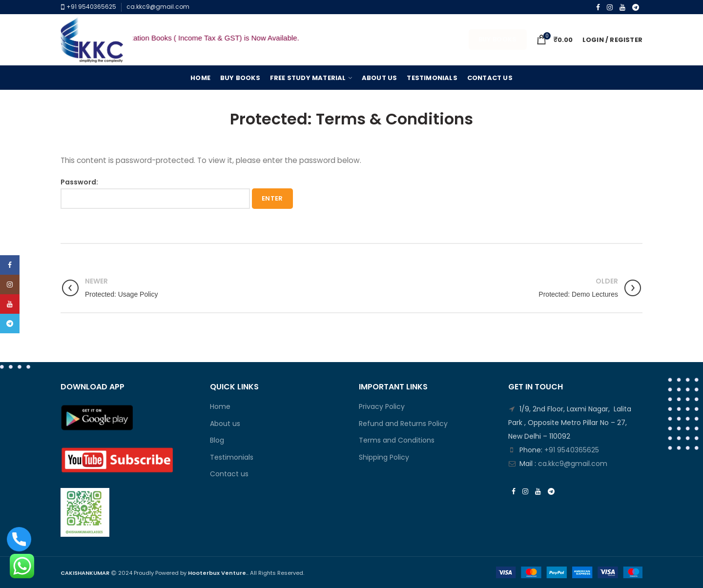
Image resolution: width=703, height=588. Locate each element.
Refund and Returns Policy (403, 424)
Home (220, 407)
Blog (217, 440)
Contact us (229, 474)
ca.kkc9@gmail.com (158, 7)
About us (225, 424)
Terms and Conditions (397, 440)
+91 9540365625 (91, 7)
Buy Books (498, 39)
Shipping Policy (384, 457)
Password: (155, 193)
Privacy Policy (382, 407)
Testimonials (232, 457)
